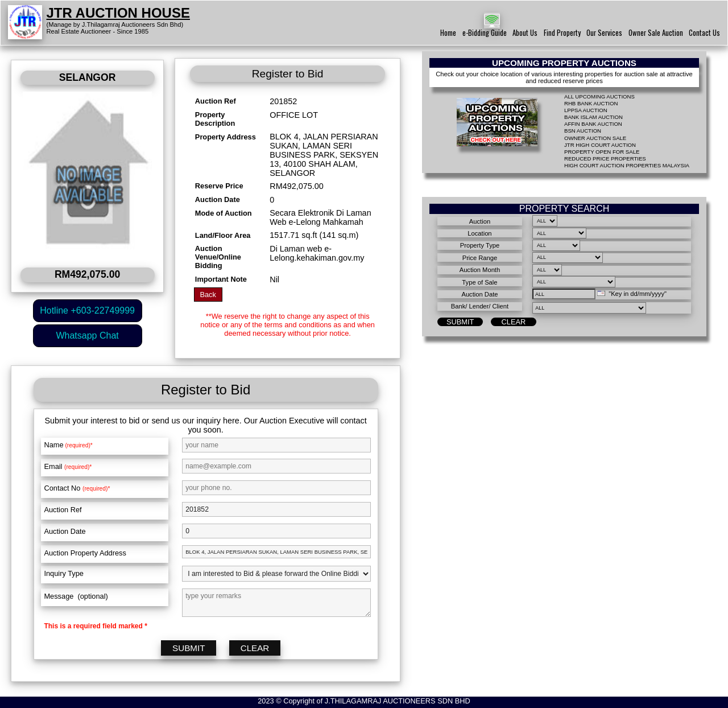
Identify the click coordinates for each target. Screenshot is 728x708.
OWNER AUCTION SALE (595, 138)
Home (448, 33)
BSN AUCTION (583, 131)
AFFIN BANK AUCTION (593, 124)
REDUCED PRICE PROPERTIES (605, 159)
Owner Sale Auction (656, 33)
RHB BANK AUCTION (591, 103)
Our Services (604, 33)
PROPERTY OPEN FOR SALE (602, 152)
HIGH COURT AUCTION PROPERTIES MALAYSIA (627, 165)
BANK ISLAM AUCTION (593, 117)
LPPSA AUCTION (586, 110)
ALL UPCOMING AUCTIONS (599, 96)
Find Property (562, 33)
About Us (525, 33)
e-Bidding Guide (485, 33)
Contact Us (704, 33)
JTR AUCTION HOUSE (118, 13)
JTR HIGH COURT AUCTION (600, 145)
